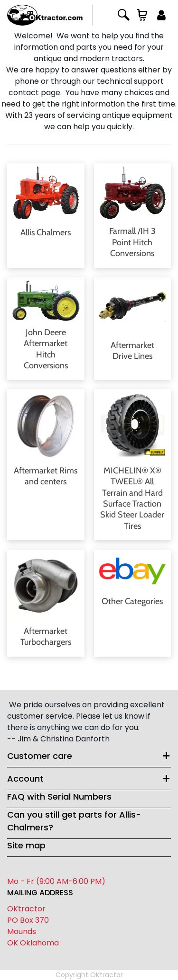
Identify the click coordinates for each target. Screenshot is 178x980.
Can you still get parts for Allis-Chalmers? (74, 821)
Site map (26, 845)
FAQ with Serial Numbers (59, 797)
